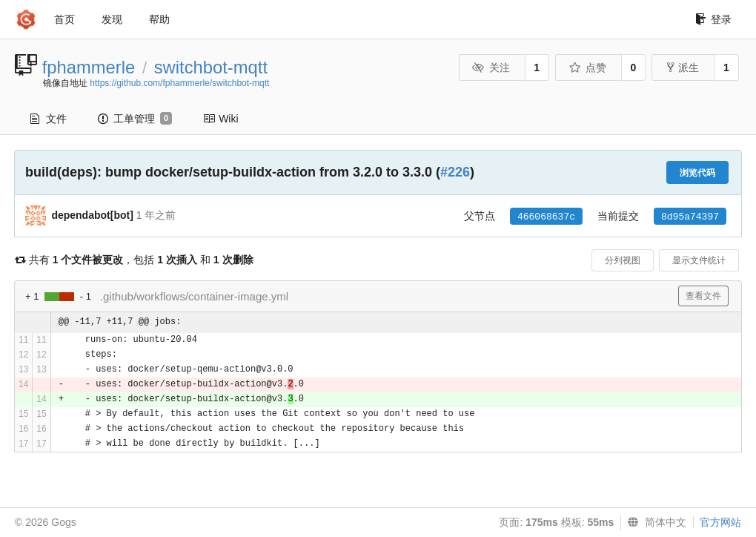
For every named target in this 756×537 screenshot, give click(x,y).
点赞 (587, 67)
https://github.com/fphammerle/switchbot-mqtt (179, 83)
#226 (455, 172)
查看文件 (703, 296)
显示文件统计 (699, 260)
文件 (49, 119)
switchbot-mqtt (211, 67)
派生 (683, 67)
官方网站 (720, 522)
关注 (491, 67)
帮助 (159, 19)
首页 (64, 19)
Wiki (220, 119)
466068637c (546, 217)
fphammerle (89, 67)
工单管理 (135, 119)
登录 (713, 19)
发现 (112, 19)
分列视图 (623, 260)
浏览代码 (697, 173)
